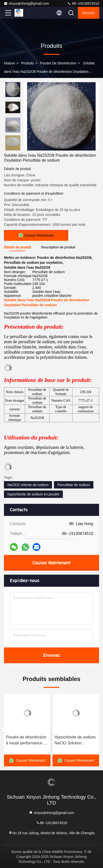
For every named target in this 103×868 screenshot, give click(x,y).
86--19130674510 (83, 3)
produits (27, 63)
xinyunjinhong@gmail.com (26, 3)
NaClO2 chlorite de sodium (28, 485)
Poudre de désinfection (58, 63)
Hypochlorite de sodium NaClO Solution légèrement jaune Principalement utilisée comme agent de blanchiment (75, 741)
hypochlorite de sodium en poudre (33, 494)
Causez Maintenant (51, 563)
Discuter (89, 13)
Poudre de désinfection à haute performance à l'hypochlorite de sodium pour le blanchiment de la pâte (27, 741)
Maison (9, 63)
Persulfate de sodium (74, 485)
